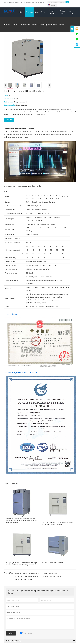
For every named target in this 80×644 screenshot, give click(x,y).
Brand (6, 96)
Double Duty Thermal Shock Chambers (27, 573)
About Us (72, 12)
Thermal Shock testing (50, 573)
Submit (11, 633)
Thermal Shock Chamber (28, 25)
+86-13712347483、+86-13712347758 (35, 2)
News (37, 12)
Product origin (9, 99)
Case (43, 12)
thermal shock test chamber (24, 579)
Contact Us (62, 12)
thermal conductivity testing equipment (27, 576)
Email (9, 120)
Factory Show (52, 12)
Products (29, 12)
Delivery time (9, 102)
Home (22, 12)
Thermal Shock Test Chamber (52, 576)
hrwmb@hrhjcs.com (13, 2)
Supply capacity (10, 105)
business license (11, 314)
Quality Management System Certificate (20, 372)
